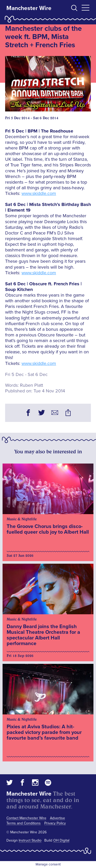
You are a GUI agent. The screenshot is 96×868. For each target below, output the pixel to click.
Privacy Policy (55, 823)
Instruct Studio (30, 840)
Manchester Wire (29, 8)
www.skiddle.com (39, 193)
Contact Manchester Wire (26, 818)
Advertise (57, 818)
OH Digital (61, 840)
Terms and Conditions (24, 823)
